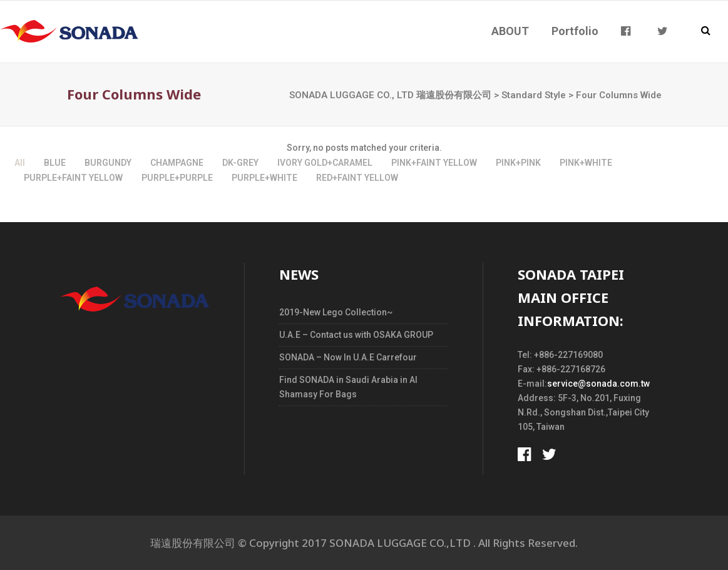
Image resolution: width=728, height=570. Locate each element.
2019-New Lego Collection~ (336, 312)
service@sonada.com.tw (598, 384)
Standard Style (534, 95)
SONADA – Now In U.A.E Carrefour (348, 357)
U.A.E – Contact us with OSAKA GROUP (356, 335)
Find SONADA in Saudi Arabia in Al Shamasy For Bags (348, 387)
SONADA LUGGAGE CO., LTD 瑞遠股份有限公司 (390, 95)
